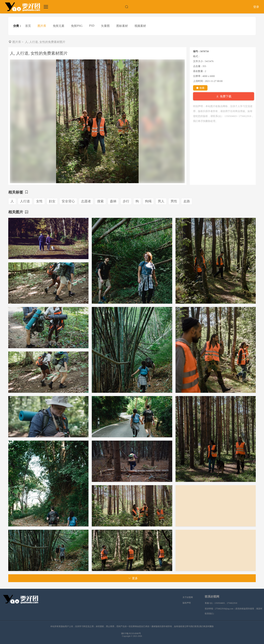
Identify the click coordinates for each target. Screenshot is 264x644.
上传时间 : (199, 81)
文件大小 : (199, 61)
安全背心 (68, 201)
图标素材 (122, 26)
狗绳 (148, 201)
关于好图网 (188, 597)
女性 (39, 201)
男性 (174, 201)
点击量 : (197, 66)
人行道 (25, 201)
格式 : (196, 56)
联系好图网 (212, 597)
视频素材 (140, 26)
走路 (187, 201)
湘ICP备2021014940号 (131, 633)
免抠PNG (77, 26)
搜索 (100, 201)
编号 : (196, 51)
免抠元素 (59, 26)
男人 (161, 201)
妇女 (52, 201)
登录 (256, 7)
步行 (126, 201)
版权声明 (187, 603)
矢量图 (105, 26)
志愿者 (86, 201)
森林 (113, 201)
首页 (28, 26)
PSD (92, 26)
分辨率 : (197, 76)
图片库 (42, 26)
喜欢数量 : (199, 71)
